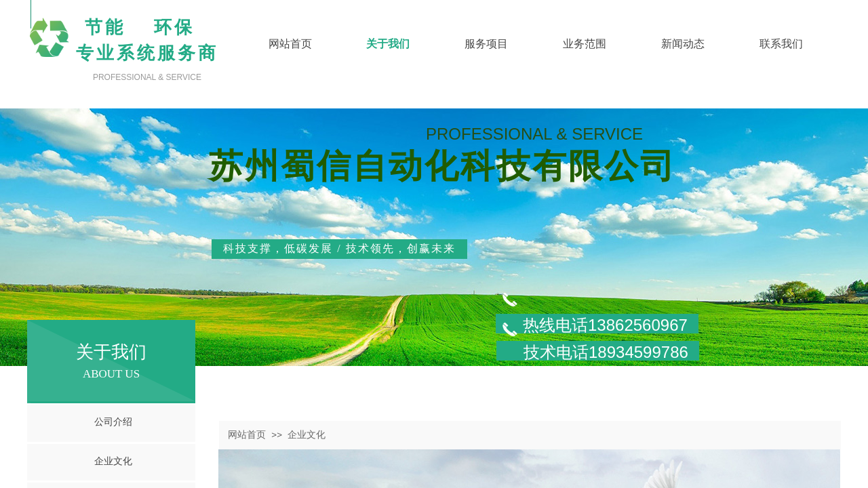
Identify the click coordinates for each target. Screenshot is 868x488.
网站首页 (247, 435)
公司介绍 (113, 422)
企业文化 (113, 461)
